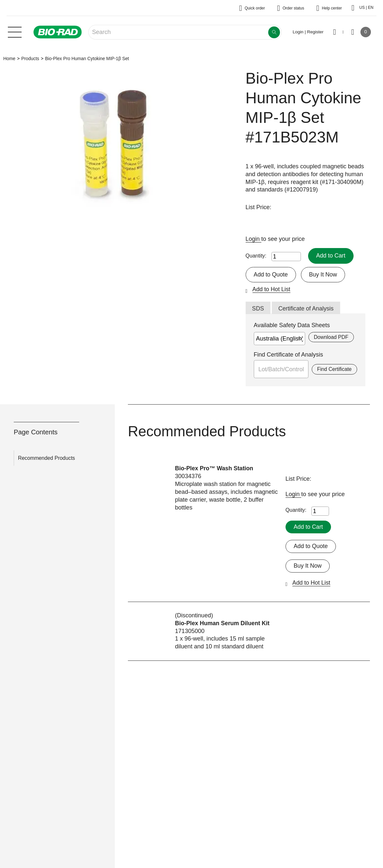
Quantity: (256, 256)
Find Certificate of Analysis (288, 355)
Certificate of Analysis (307, 309)
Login (254, 239)
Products (30, 58)
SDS (258, 309)
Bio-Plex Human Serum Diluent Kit (223, 624)
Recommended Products (46, 458)
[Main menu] (15, 31)
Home (9, 58)
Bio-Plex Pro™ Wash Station (215, 469)
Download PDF (331, 337)
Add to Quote (271, 275)
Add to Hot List (272, 290)
